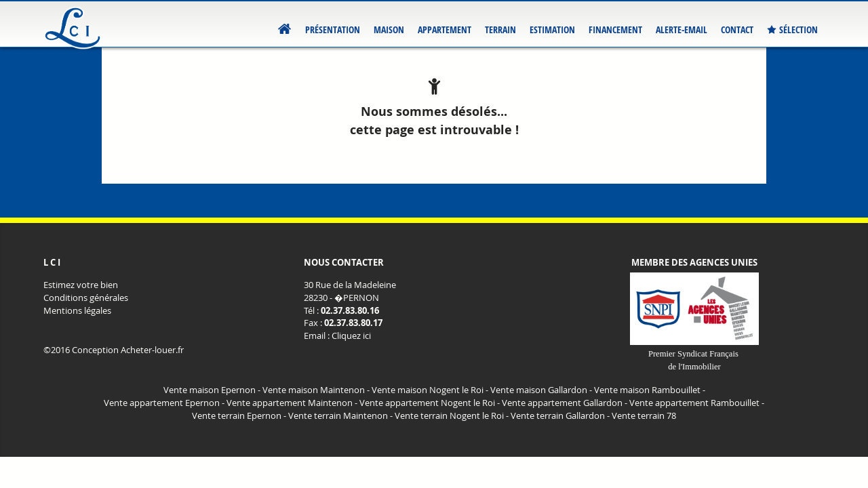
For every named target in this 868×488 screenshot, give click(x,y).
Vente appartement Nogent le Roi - (430, 403)
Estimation (552, 29)
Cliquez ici (351, 336)
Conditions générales (86, 298)
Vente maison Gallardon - (541, 390)
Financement (615, 29)
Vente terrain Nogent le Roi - (452, 416)
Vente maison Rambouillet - (650, 390)
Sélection (792, 30)
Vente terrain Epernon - (239, 416)
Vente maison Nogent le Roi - (430, 390)
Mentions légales (77, 311)
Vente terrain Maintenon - (340, 416)
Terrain (500, 29)
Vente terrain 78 (644, 416)
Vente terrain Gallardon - (560, 416)
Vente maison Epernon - (212, 390)
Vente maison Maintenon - (316, 390)
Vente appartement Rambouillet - (697, 403)
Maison (389, 29)
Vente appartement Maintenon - (292, 403)
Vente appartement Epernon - (164, 403)
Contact (737, 29)
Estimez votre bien (81, 285)
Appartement (445, 29)
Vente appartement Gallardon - (565, 403)
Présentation (333, 29)
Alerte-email (682, 29)
